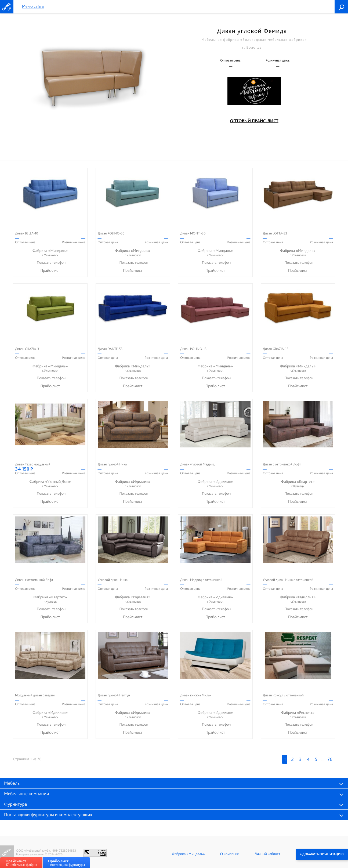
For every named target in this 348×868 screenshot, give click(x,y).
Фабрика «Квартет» (298, 484)
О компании (230, 854)
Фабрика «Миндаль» (50, 253)
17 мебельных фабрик (21, 863)
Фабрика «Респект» (298, 715)
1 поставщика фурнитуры (66, 863)
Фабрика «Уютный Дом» (50, 484)
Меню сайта (33, 7)
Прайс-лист (50, 270)
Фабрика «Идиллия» (133, 484)
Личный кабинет (267, 854)
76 (330, 759)
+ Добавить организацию (322, 854)
